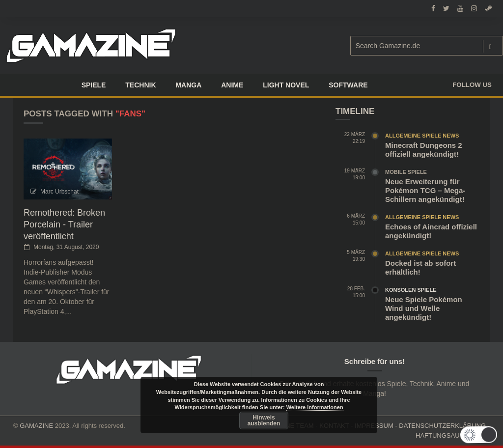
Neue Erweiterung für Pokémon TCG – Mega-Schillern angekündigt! (425, 190)
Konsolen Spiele (411, 290)
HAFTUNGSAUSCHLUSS (453, 435)
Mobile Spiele (406, 172)
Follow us (472, 85)
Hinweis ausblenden (264, 420)
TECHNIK (140, 85)
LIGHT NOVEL (286, 85)
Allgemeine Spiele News (422, 136)
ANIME (232, 85)
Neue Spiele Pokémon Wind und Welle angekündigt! (424, 308)
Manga (188, 85)
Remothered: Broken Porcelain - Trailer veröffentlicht (64, 224)
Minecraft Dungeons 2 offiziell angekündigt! (424, 150)
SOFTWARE (348, 85)
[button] (477, 435)
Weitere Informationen (315, 407)
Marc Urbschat (59, 192)
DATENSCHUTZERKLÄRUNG (442, 426)
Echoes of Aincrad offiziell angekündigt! (431, 231)
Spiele (94, 85)
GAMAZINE (36, 426)
